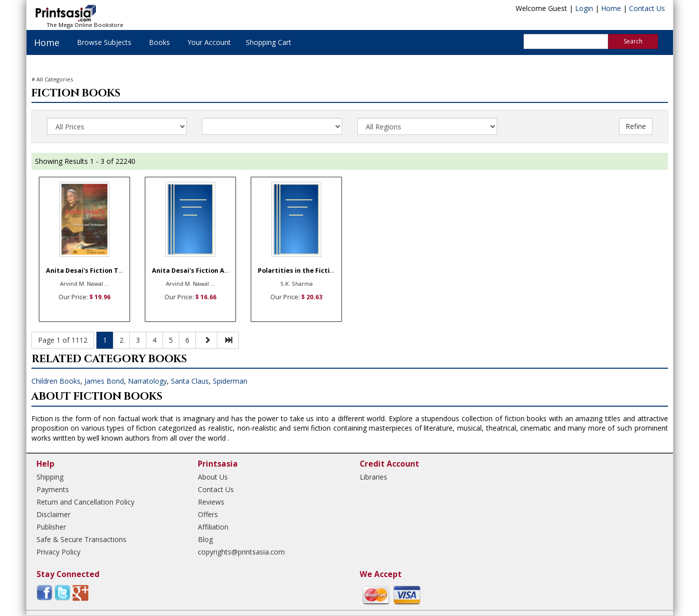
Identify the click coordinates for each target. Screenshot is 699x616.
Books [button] (159, 42)
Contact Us (647, 8)
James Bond (104, 381)
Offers (208, 514)
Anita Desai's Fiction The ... (90, 271)
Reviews (211, 502)
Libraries (373, 477)
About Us (213, 477)
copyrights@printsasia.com (241, 552)
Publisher (51, 527)
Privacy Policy (58, 552)
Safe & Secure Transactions (81, 539)
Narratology (147, 381)
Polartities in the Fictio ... (300, 271)
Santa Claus (190, 381)
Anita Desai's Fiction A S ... (194, 271)
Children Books (56, 381)
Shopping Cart (269, 42)
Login (584, 8)
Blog (205, 539)
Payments (53, 489)
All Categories (55, 79)
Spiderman (230, 381)
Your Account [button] (209, 42)
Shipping (50, 477)
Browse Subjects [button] (104, 42)
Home (611, 8)
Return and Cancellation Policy (85, 502)
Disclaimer (53, 514)
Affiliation (213, 527)
